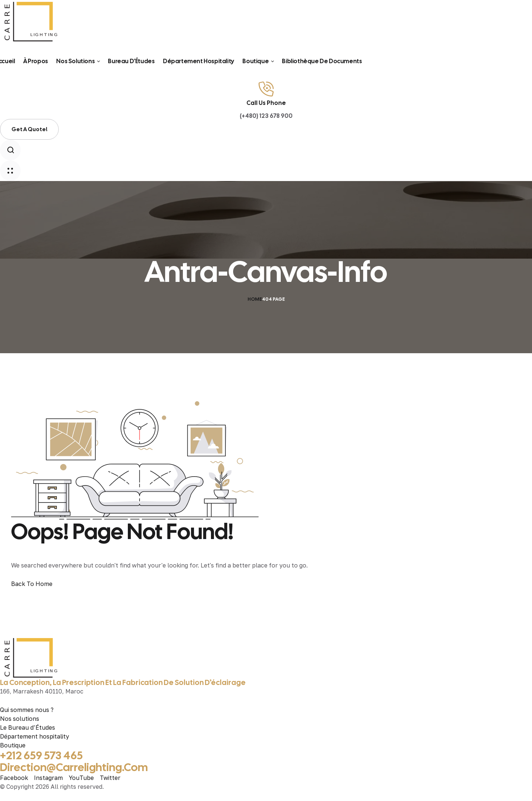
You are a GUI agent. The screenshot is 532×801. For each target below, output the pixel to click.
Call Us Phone (266, 103)
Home (255, 299)
